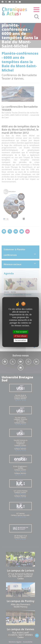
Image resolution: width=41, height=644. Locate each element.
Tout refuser (21, 336)
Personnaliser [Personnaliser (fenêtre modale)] (20, 340)
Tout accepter (20, 332)
